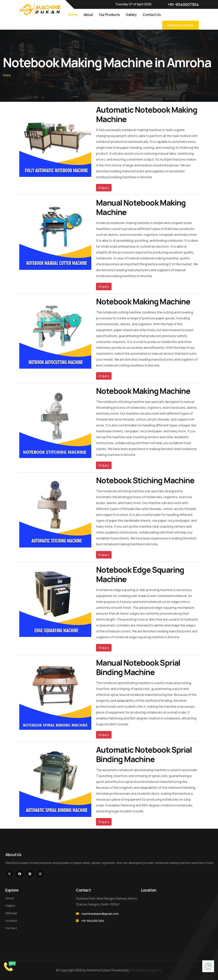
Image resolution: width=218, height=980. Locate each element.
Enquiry (104, 188)
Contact (11, 928)
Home (73, 15)
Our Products (109, 15)
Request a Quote (181, 25)
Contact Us (152, 15)
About (88, 15)
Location (11, 921)
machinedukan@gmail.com (100, 914)
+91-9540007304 (181, 4)
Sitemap (11, 913)
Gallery (131, 15)
